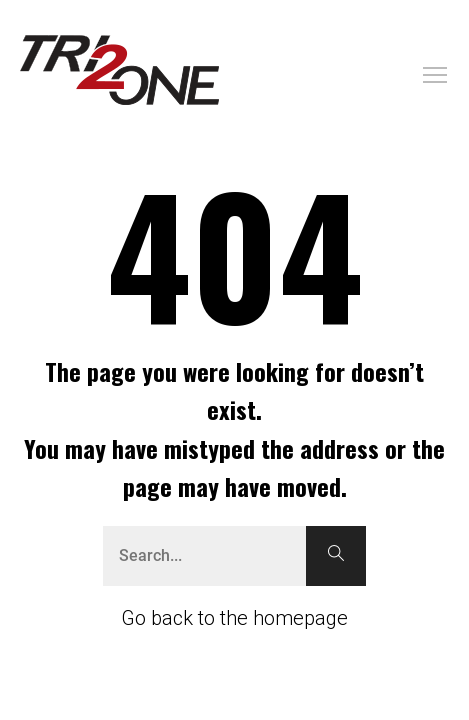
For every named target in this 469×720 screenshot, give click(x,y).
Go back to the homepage (234, 618)
